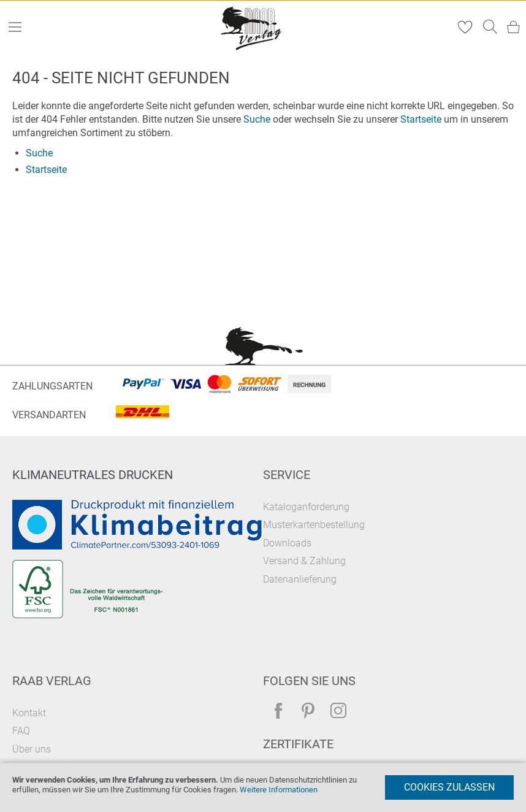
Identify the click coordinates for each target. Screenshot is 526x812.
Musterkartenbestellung (314, 525)
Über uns (32, 749)
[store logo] (252, 27)
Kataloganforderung (306, 507)
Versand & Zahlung (304, 561)
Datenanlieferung (300, 579)
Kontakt (29, 713)
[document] (263, 787)
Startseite (421, 119)
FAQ (21, 731)
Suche (257, 119)
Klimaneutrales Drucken (93, 475)
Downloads (287, 543)
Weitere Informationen (279, 790)
